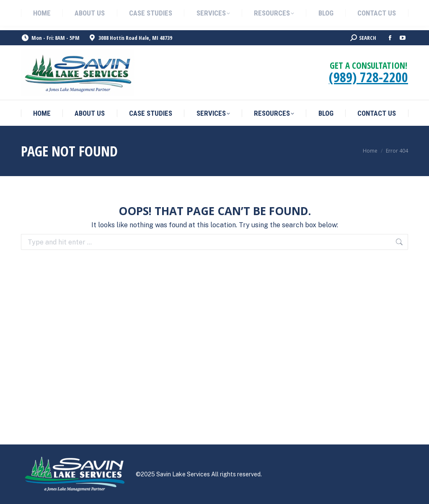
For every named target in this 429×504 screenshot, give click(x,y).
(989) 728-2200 (368, 77)
